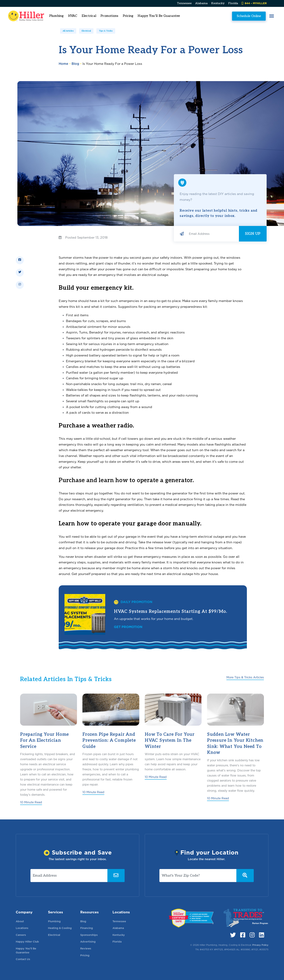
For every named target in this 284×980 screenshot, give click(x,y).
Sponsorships (89, 935)
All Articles (68, 31)
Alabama (201, 3)
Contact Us (23, 959)
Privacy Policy (260, 945)
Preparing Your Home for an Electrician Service (44, 740)
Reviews (86, 948)
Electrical (86, 31)
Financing (87, 928)
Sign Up (253, 234)
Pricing (138, 16)
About (20, 921)
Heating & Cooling (60, 928)
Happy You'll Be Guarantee (168, 16)
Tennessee (184, 3)
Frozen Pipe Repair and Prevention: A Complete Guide (109, 740)
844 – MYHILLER (254, 3)
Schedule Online (239, 16)
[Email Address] (212, 234)
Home (63, 64)
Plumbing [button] (66, 16)
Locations (22, 928)
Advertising (88, 942)
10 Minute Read (31, 802)
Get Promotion (128, 627)
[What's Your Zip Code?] (198, 876)
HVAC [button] (82, 16)
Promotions (119, 16)
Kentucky (218, 3)
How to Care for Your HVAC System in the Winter (170, 740)
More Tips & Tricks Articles (245, 677)
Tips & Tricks (106, 31)
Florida (233, 3)
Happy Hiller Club (27, 942)
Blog (75, 64)
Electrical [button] (98, 16)
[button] (262, 16)
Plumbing (54, 921)
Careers (21, 935)
